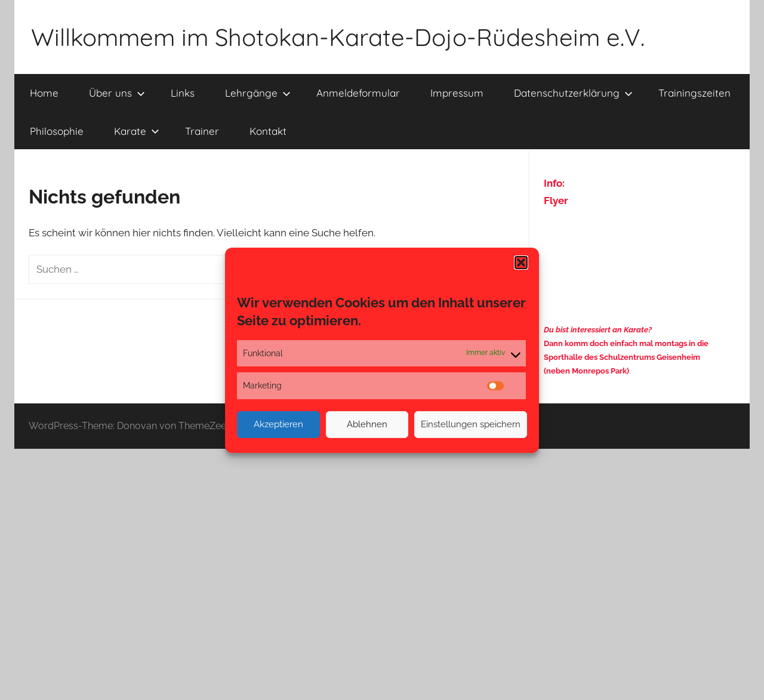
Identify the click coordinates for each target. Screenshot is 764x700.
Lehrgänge (258, 93)
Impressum (457, 93)
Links (183, 93)
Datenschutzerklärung (573, 93)
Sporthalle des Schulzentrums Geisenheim (622, 357)
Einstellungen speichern (471, 424)
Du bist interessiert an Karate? (598, 330)
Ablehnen (367, 424)
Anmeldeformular (358, 93)
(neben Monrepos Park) (586, 371)
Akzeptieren (278, 424)
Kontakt (268, 131)
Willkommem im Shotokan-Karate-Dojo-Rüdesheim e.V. (338, 37)
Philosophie (57, 131)
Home (44, 93)
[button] (521, 262)
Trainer (202, 131)
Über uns (117, 93)
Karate (137, 131)
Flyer (556, 201)
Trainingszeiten (694, 93)
